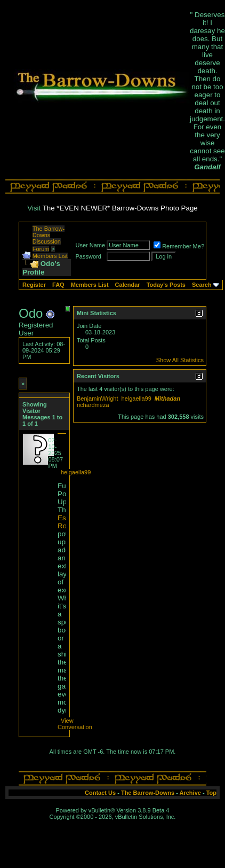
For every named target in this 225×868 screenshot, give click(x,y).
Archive (190, 793)
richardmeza (93, 405)
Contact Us (100, 793)
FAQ (58, 285)
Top (211, 793)
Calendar (128, 285)
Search (202, 285)
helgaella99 (76, 472)
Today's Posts (166, 285)
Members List (50, 256)
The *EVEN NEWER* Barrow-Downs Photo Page (120, 208)
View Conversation (75, 724)
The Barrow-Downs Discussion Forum (49, 239)
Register (34, 285)
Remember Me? (179, 246)
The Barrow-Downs (148, 793)
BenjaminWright (97, 398)
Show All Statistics (180, 360)
